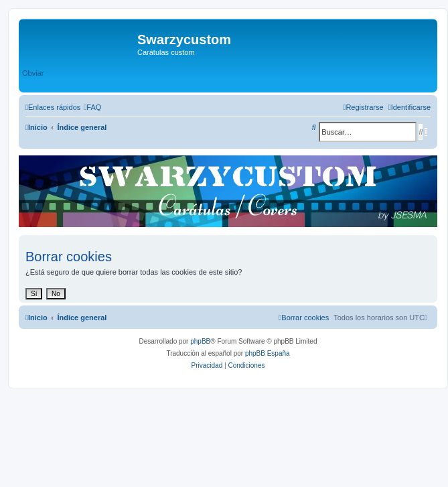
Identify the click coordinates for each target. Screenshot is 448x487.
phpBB (200, 341)
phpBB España (268, 353)
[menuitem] (92, 107)
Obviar (33, 73)
